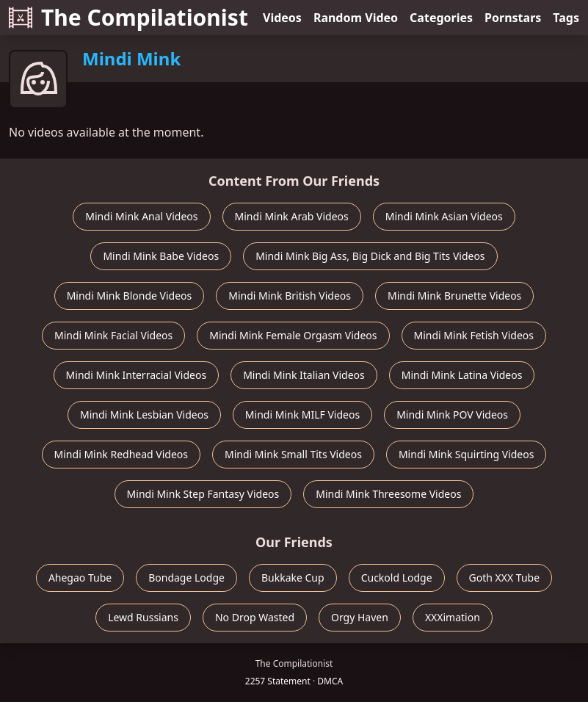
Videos (282, 18)
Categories (441, 18)
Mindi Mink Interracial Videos (137, 375)
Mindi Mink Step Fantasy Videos (203, 494)
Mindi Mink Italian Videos (304, 375)
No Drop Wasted (255, 617)
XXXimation (453, 617)
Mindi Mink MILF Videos (302, 415)
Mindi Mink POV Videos (452, 415)
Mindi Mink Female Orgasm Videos (293, 335)
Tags (566, 18)
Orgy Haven (360, 617)
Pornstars (513, 18)
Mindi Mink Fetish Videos (474, 335)
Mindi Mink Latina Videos (462, 375)
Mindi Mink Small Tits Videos (293, 454)
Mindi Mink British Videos (290, 296)
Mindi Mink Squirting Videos (467, 454)
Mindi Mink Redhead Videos (121, 454)
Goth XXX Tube (505, 578)
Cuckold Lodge (397, 578)
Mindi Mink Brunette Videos (454, 296)
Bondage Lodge (186, 578)
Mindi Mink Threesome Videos (388, 494)
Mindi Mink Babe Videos (161, 256)
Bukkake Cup (293, 578)
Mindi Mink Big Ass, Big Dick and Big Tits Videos (370, 256)
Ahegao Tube (80, 578)
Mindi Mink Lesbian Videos (144, 415)
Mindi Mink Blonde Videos (130, 296)
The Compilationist (128, 17)
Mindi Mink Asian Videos (444, 216)
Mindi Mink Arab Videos (292, 216)
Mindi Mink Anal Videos (141, 216)
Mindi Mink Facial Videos (113, 335)
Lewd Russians (143, 617)
